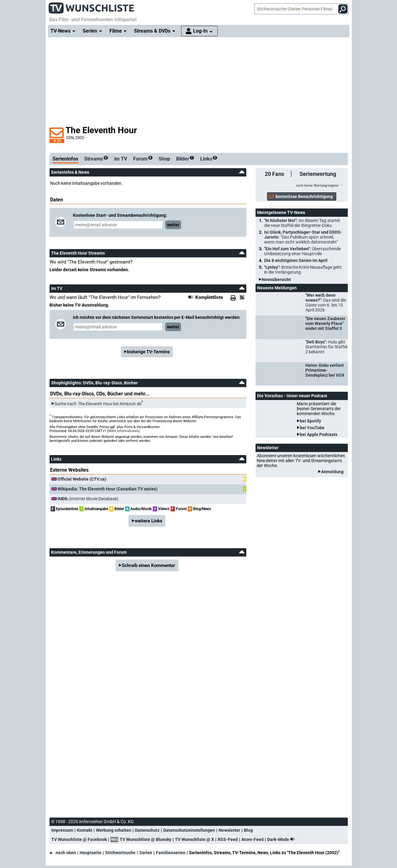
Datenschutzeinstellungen (189, 830)
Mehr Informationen (123, 431)
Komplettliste (209, 297)
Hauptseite (91, 853)
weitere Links (149, 521)
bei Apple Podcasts (319, 434)
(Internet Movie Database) (88, 499)
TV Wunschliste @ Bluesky (145, 839)
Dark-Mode (282, 839)
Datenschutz (147, 830)
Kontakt (85, 830)
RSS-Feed (228, 839)
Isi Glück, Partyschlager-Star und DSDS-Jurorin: (303, 237)
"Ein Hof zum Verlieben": (302, 251)
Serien (146, 853)
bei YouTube (312, 428)
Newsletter (229, 830)
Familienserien (171, 853)
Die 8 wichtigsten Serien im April (296, 260)
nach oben (63, 853)
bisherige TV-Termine (148, 352)
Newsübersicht (276, 279)
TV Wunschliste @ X (195, 839)
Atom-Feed (252, 839)
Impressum (62, 830)
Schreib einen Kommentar (149, 565)
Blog (248, 830)
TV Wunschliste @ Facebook (79, 839)
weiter (173, 225)
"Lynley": (303, 270)
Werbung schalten (114, 830)
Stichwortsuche (120, 853)
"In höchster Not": (302, 223)
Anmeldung (332, 472)
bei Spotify (310, 421)
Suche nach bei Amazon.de (98, 404)
